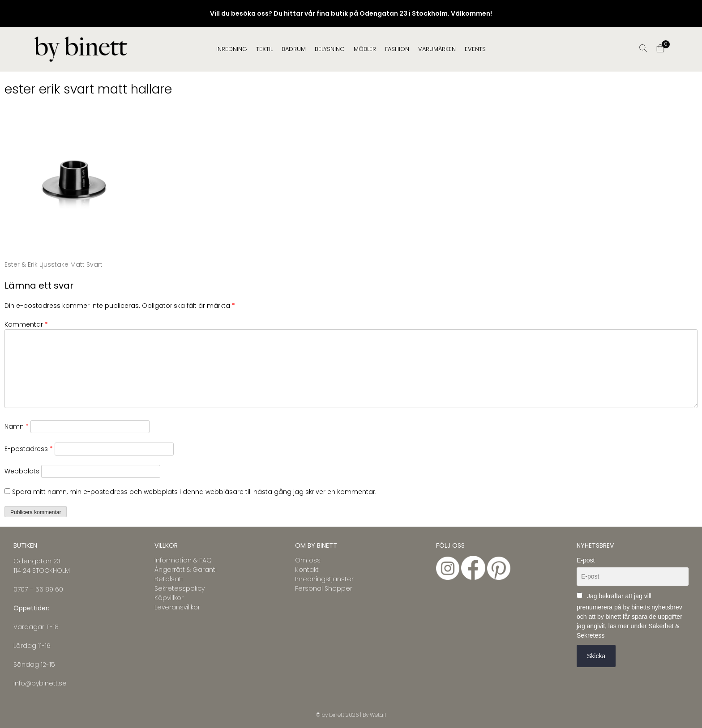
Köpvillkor (169, 598)
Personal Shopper (324, 588)
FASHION (397, 49)
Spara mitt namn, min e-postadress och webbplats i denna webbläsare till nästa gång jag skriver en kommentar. (194, 492)
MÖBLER (365, 49)
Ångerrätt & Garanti (186, 570)
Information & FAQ (183, 560)
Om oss (308, 560)
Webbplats (22, 471)
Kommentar (26, 324)
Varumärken (437, 49)
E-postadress (29, 449)
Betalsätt (169, 579)
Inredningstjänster (324, 579)
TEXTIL (264, 49)
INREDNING (232, 49)
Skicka (596, 656)
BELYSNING (330, 49)
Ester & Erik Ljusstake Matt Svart (54, 264)
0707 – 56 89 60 (38, 589)
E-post (586, 560)
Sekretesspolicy (180, 588)
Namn (17, 426)
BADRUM (294, 49)
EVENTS (475, 49)
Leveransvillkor (177, 607)
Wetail (378, 715)
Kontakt (307, 570)
